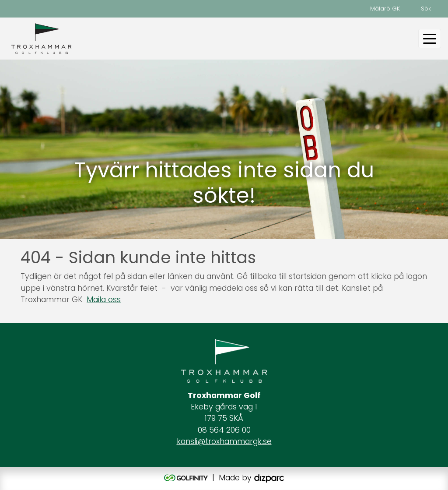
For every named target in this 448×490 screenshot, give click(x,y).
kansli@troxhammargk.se (224, 441)
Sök (426, 9)
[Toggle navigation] (430, 39)
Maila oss (104, 300)
